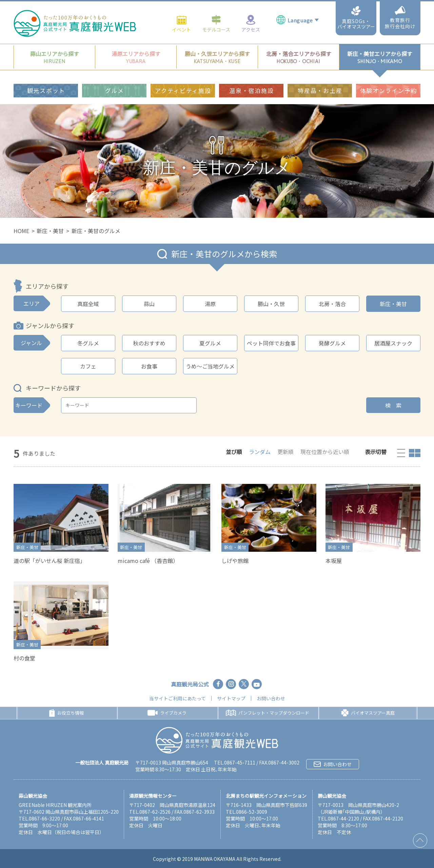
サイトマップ (231, 698)
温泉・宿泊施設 (251, 83)
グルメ (115, 83)
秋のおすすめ (149, 343)
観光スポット (46, 83)
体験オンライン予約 (389, 83)
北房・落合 (332, 304)
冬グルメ (88, 343)
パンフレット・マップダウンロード (268, 713)
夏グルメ (210, 343)
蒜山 (149, 304)
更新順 (285, 452)
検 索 (393, 405)
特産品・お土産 (320, 83)
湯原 (210, 304)
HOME (21, 231)
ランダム (260, 452)
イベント (181, 16)
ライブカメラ (167, 713)
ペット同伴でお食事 (271, 343)
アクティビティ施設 (183, 83)
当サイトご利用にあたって (177, 698)
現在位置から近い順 (325, 452)
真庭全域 (88, 304)
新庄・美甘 (50, 231)
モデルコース (216, 16)
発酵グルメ (332, 343)
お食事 (149, 366)
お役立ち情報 (66, 713)
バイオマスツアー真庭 (368, 713)
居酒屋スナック (393, 343)
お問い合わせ (271, 698)
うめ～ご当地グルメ (210, 366)
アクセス (251, 16)
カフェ (88, 366)
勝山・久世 (271, 304)
